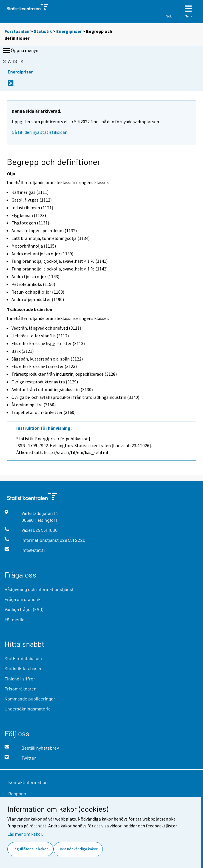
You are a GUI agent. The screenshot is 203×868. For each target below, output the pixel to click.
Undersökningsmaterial (28, 709)
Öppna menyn (20, 51)
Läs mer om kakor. (25, 834)
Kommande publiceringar (30, 699)
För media (14, 619)
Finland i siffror (20, 679)
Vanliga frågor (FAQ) (24, 609)
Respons (17, 794)
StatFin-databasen (23, 658)
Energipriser (69, 31)
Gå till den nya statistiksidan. (40, 132)
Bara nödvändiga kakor (78, 849)
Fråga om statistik (23, 599)
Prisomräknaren (21, 689)
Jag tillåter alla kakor (30, 849)
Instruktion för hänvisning (43, 428)
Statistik (43, 31)
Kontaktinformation (28, 782)
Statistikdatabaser (23, 668)
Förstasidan (17, 31)
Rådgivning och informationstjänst (39, 589)
